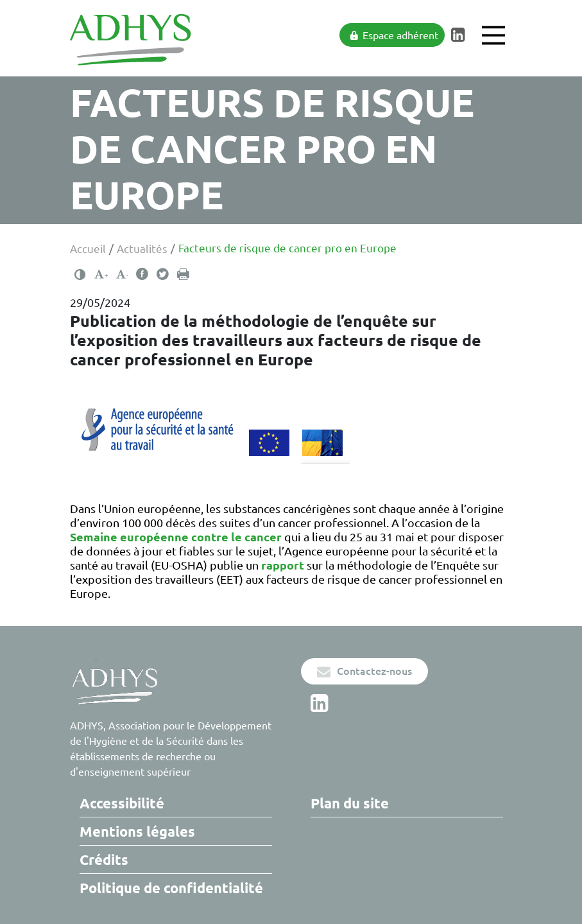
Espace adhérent (394, 35)
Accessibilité (122, 803)
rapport (283, 565)
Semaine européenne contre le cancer (176, 537)
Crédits (104, 859)
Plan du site (350, 803)
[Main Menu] (493, 35)
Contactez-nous (364, 671)
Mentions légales (137, 831)
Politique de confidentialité (171, 888)
